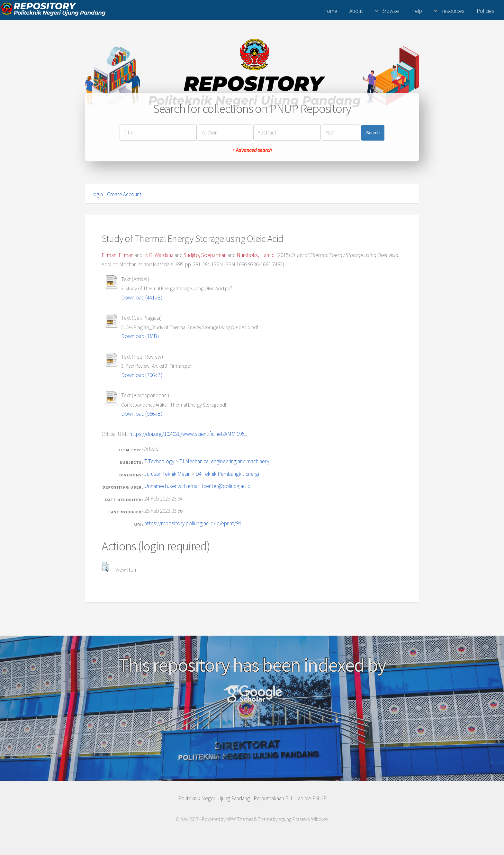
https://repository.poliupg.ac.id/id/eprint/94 (193, 523)
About (356, 11)
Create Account (124, 194)
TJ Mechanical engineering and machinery (224, 461)
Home (330, 11)
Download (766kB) (142, 375)
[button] (105, 567)
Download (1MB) (140, 336)
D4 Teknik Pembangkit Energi (227, 474)
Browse (390, 11)
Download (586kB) (142, 414)
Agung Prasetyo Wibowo (303, 819)
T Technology (159, 461)
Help (417, 11)
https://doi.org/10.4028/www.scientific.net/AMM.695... (188, 434)
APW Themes (240, 819)
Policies (486, 11)
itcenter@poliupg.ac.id (225, 486)
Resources (452, 11)
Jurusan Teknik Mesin (167, 474)
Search (373, 133)
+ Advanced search (252, 150)
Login (97, 194)
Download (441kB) (142, 298)
